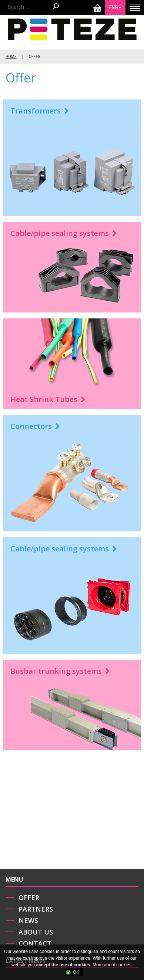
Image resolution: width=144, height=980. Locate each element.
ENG (115, 7)
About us (36, 932)
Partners (36, 909)
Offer (29, 898)
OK (76, 972)
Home (11, 57)
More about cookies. (113, 965)
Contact (35, 943)
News (28, 920)
